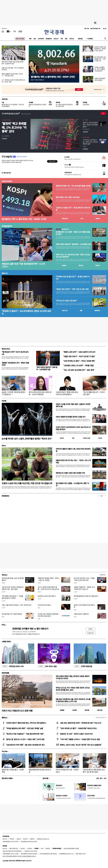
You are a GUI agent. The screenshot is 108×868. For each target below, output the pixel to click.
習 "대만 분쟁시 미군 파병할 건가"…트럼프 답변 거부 (100, 59)
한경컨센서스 (65, 219)
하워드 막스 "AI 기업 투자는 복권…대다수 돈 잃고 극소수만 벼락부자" (73, 256)
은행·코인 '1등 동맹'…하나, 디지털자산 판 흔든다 (13, 69)
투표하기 (91, 629)
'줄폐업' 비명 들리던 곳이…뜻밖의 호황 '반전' (15, 364)
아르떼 (4, 401)
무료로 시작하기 (52, 161)
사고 (105, 778)
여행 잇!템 (100, 710)
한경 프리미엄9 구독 (95, 29)
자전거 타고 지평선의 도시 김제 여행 (17, 711)
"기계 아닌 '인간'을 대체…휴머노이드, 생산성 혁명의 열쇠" (90, 142)
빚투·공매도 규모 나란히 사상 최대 (67, 197)
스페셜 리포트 (6, 641)
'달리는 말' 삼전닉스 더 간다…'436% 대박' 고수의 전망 (25, 739)
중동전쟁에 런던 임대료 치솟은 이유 (40, 771)
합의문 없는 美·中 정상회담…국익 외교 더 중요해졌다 (13, 105)
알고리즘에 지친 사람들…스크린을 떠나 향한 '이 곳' (72, 484)
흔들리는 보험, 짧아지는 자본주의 (37, 105)
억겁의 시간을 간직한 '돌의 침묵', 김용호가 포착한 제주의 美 (73, 405)
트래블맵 (62, 710)
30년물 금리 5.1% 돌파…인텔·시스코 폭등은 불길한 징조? (73, 233)
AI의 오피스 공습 (47, 666)
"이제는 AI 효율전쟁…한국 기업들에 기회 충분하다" (100, 69)
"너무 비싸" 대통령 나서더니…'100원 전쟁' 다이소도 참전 (80, 739)
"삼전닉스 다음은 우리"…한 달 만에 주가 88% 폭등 (73, 209)
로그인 (105, 29)
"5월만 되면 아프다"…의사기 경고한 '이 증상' (79, 356)
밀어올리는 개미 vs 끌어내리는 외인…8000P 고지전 (53, 77)
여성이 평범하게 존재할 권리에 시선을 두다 (71, 417)
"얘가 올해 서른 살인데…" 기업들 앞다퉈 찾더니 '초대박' (12, 597)
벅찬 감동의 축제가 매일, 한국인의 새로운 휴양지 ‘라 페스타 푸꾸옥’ (73, 677)
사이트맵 (29, 848)
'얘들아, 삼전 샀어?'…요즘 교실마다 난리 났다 (79, 352)
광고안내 (25, 839)
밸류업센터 (97, 310)
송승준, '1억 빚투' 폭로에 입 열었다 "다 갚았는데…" (13, 393)
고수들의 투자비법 (6, 120)
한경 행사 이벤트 (7, 778)
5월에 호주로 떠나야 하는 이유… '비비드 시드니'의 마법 (73, 461)
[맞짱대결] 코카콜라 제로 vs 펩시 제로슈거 (30, 629)
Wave (4, 445)
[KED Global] (20, 31)
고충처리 (19, 839)
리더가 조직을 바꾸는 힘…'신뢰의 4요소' (67, 771)
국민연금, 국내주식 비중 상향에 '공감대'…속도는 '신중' (13, 81)
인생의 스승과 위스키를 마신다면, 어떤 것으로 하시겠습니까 (27, 483)
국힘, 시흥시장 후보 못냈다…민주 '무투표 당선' (17, 605)
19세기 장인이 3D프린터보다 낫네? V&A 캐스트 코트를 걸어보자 (73, 428)
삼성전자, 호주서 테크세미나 (47, 596)
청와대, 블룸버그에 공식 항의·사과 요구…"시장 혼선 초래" (12, 75)
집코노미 (56, 39)
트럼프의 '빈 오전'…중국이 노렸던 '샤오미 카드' (77, 734)
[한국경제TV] (9, 31)
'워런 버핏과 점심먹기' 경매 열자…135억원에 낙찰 (73, 244)
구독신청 (12, 839)
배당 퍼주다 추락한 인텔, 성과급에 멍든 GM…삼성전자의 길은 (13, 63)
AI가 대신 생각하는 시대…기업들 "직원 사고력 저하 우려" (84, 579)
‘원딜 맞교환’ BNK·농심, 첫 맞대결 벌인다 (13, 579)
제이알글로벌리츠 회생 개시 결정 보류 (86, 596)
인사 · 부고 (99, 778)
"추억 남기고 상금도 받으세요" (66, 301)
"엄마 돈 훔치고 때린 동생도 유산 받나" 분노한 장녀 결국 (94, 771)
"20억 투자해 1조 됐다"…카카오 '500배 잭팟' (79, 361)
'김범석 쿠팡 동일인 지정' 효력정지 (100, 79)
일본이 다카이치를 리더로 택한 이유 (84, 606)
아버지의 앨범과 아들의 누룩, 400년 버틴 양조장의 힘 (73, 450)
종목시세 (81, 265)
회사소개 (5, 839)
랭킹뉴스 (5, 718)
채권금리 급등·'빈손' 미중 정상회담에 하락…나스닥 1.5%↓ (23, 265)
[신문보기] (3, 31)
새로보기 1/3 (103, 575)
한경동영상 (5, 496)
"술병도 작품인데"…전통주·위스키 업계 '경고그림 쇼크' (84, 588)
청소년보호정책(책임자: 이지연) (71, 848)
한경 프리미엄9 (20, 39)
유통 (66, 39)
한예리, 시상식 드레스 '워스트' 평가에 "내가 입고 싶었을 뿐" (81, 745)
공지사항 (45, 778)
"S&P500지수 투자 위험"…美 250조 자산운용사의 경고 (25, 745)
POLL (4, 625)
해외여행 (87, 710)
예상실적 (64, 265)
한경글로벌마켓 (7, 226)
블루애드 (32, 839)
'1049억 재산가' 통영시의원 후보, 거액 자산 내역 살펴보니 (67, 393)
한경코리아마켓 (7, 181)
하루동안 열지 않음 (98, 90)
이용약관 (48, 848)
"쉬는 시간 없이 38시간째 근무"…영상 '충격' (79, 370)
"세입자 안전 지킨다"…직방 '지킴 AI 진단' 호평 (72, 289)
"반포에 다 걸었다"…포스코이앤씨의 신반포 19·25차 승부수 (26, 312)
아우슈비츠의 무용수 (44, 605)
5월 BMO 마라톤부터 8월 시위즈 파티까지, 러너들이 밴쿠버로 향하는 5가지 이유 (73, 700)
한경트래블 (5, 673)
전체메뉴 (91, 39)
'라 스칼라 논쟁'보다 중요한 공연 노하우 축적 (64, 105)
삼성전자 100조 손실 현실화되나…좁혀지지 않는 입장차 (100, 49)
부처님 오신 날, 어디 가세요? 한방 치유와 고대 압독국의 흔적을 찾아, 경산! (73, 689)
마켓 (98, 219)
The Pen (5, 751)
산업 (35, 39)
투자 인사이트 (86, 137)
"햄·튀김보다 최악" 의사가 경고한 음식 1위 (15, 353)
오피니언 (72, 39)
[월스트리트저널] (15, 31)
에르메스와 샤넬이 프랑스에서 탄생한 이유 (70, 473)
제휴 (11, 848)
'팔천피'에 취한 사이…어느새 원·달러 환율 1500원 (73, 186)
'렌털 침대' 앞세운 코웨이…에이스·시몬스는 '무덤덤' (49, 579)
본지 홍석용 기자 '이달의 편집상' (12, 614)
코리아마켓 (41, 39)
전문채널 (80, 39)
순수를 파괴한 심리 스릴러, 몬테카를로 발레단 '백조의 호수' (27, 439)
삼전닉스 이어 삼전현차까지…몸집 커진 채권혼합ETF (90, 125)
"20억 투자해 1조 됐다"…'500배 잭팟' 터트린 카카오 (78, 728)
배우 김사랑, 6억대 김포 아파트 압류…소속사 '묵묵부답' (40, 393)
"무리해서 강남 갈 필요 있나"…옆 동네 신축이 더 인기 (73, 278)
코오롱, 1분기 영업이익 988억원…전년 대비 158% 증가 (49, 615)
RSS (42, 848)
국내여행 (74, 710)
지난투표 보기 (91, 633)
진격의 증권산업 (83, 666)
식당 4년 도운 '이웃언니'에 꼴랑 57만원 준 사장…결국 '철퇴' (13, 588)
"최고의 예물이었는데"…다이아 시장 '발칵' (94, 393)
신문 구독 (87, 29)
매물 (81, 310)
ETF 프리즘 (85, 120)
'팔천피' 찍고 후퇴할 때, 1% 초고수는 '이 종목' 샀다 (14, 127)
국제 (62, 39)
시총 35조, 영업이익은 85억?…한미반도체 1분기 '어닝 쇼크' (81, 723)
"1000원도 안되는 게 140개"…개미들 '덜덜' (79, 365)
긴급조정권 (86, 104)
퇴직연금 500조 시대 (13, 666)
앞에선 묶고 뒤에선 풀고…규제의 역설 (13, 771)
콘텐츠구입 (15, 848)
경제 (30, 39)
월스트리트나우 (62, 229)
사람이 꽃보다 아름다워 (81, 614)
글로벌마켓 (49, 39)
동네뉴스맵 (65, 310)
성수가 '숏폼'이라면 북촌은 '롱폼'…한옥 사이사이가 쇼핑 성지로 (48, 588)
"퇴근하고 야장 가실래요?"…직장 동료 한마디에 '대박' (25, 734)
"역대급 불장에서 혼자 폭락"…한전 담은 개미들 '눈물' (25, 728)
